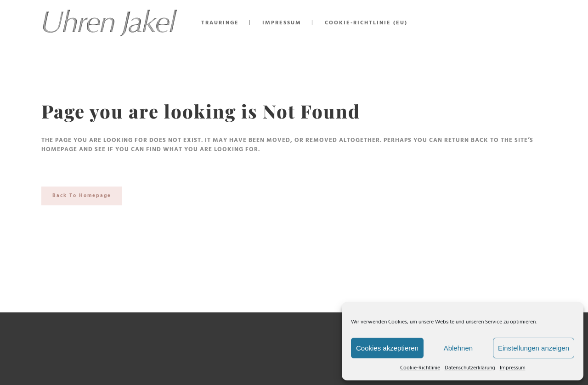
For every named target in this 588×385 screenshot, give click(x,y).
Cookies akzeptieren (387, 348)
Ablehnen (458, 348)
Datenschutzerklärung (470, 368)
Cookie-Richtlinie (420, 368)
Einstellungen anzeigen (534, 348)
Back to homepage (82, 196)
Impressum (513, 368)
